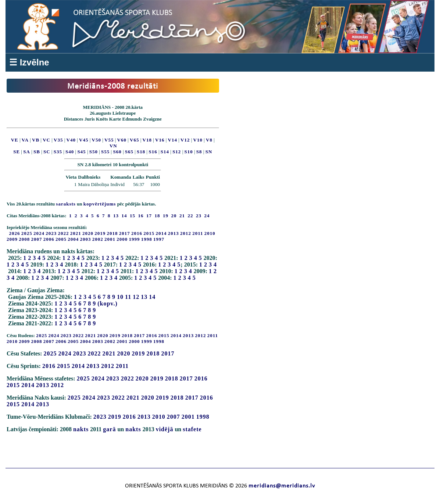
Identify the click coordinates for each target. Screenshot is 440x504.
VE (15, 140)
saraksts (66, 204)
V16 (160, 140)
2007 (37, 239)
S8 (199, 152)
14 (152, 297)
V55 (109, 140)
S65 (129, 152)
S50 (94, 152)
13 (144, 297)
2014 (161, 233)
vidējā (165, 429)
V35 (58, 140)
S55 (105, 152)
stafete (192, 429)
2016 (137, 233)
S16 (153, 152)
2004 (73, 239)
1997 (159, 239)
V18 (147, 140)
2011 (198, 233)
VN (113, 146)
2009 (12, 239)
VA (25, 140)
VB (36, 140)
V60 (122, 140)
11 (128, 297)
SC (47, 152)
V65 (134, 140)
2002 (98, 239)
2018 (112, 233)
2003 (86, 239)
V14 (173, 140)
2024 (39, 233)
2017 (125, 233)
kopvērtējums (100, 204)
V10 (198, 140)
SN (209, 152)
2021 (76, 233)
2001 (110, 239)
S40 (70, 152)
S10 (188, 152)
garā (109, 429)
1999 (135, 239)
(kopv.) (108, 303)
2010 (210, 233)
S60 (117, 152)
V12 (185, 140)
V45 (84, 140)
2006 (49, 239)
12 (136, 297)
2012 (186, 233)
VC (46, 140)
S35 (58, 152)
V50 (96, 140)
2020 (88, 233)
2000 (122, 239)
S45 (81, 152)
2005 (61, 239)
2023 (51, 233)
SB (37, 152)
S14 (165, 152)
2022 (64, 233)
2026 (15, 233)
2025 (27, 233)
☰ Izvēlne (29, 62)
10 (120, 297)
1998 (147, 239)
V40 (71, 140)
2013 (174, 233)
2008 (24, 239)
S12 (177, 152)
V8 (209, 140)
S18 (141, 152)
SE (17, 152)
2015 (149, 233)
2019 (100, 233)
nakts (81, 429)
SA (27, 152)
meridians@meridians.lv (282, 486)
